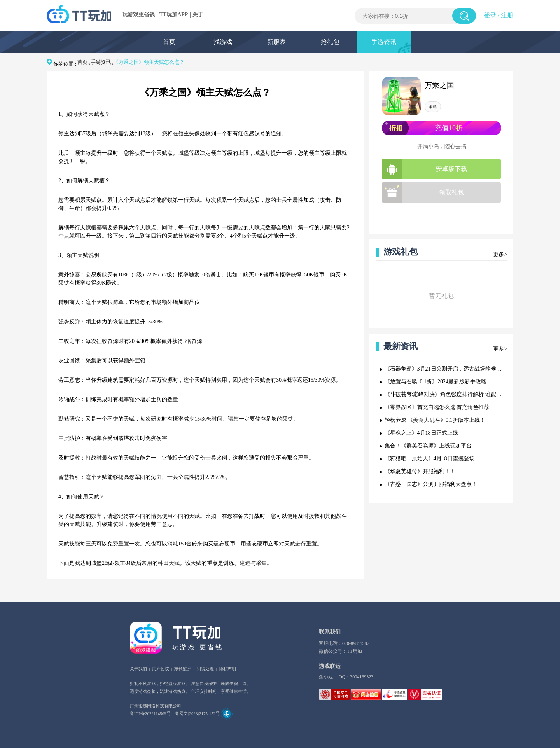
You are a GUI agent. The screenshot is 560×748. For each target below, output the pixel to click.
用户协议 (161, 669)
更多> (500, 254)
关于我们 (138, 669)
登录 (490, 15)
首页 (169, 42)
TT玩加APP (174, 15)
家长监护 (183, 669)
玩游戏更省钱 (138, 15)
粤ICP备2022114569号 (150, 713)
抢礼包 (330, 42)
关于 (198, 15)
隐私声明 (227, 669)
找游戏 (223, 42)
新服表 (276, 42)
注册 (507, 15)
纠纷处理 (205, 669)
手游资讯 (384, 42)
